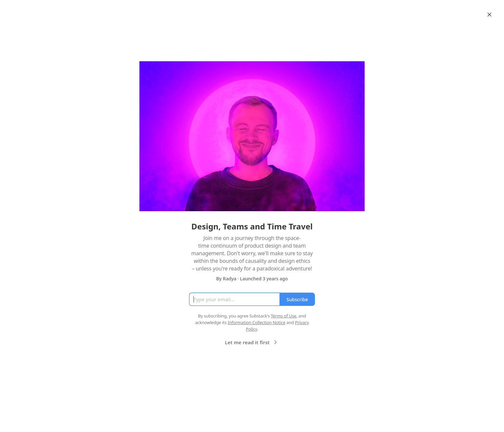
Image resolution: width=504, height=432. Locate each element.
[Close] (489, 15)
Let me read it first (252, 342)
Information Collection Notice (256, 322)
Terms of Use (284, 316)
